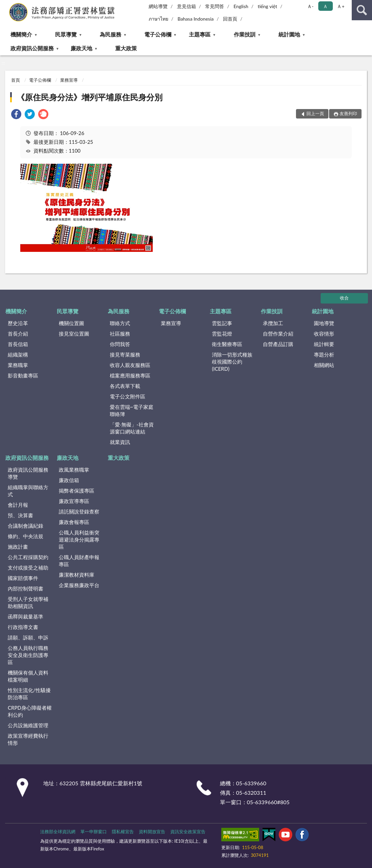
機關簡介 (21, 34)
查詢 (362, 10)
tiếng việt (268, 6)
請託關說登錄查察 (79, 511)
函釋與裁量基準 (26, 616)
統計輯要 (324, 344)
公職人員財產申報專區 (79, 561)
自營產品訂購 (278, 344)
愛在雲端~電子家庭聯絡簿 (132, 410)
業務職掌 (18, 365)
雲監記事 (222, 323)
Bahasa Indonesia (196, 19)
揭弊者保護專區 (77, 491)
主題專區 (200, 34)
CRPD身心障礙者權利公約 (30, 711)
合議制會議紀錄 (26, 526)
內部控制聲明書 (26, 588)
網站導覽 (158, 6)
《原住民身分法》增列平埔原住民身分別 (90, 97)
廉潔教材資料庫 (77, 575)
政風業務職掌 (74, 470)
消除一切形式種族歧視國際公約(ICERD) (232, 362)
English (241, 6)
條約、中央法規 (26, 536)
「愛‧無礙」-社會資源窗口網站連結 (132, 428)
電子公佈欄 (158, 34)
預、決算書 (20, 515)
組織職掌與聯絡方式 (28, 491)
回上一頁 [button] (315, 113)
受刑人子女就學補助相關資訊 (28, 602)
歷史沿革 (18, 323)
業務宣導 (69, 80)
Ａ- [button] (310, 6)
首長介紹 (18, 334)
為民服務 (110, 34)
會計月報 (18, 505)
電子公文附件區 (128, 396)
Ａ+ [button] (341, 6)
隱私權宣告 (123, 832)
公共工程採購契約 (28, 557)
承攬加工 (273, 323)
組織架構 (18, 354)
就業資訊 (120, 442)
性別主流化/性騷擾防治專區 (29, 694)
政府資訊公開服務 (32, 48)
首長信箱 (18, 344)
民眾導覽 (66, 34)
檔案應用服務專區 (130, 375)
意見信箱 (187, 6)
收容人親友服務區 (130, 365)
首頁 (16, 80)
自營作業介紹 (278, 334)
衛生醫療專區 (227, 344)
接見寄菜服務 (125, 354)
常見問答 (215, 6)
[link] (16, 115)
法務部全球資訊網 (58, 832)
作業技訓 (245, 34)
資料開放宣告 (152, 832)
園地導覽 (324, 323)
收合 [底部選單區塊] (344, 298)
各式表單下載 (125, 386)
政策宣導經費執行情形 (28, 739)
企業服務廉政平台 (79, 585)
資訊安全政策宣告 (188, 832)
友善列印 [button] (348, 113)
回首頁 (230, 19)
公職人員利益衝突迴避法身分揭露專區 (79, 540)
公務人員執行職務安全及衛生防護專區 (28, 655)
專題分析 (324, 354)
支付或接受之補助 (28, 568)
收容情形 (324, 334)
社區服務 (120, 334)
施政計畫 (18, 547)
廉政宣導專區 (74, 501)
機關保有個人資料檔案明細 (28, 676)
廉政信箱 (69, 480)
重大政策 (126, 48)
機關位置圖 (71, 323)
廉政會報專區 (74, 522)
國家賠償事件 (23, 578)
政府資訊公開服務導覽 (28, 473)
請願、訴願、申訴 (28, 637)
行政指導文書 (23, 627)
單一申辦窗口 (94, 832)
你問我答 (120, 344)
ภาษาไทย (158, 19)
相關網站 (324, 365)
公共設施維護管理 (28, 725)
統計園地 (289, 34)
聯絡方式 (120, 323)
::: (5, 5)
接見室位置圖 (74, 334)
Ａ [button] (325, 6)
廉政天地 (81, 48)
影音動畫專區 (23, 375)
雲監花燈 (222, 334)
